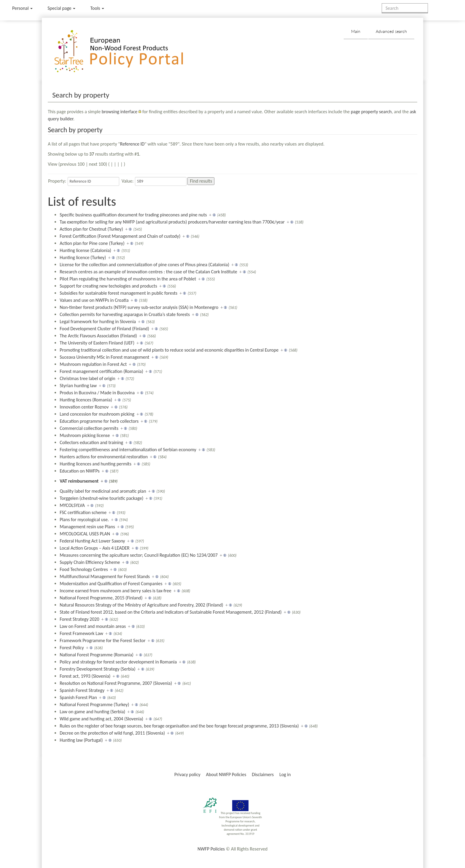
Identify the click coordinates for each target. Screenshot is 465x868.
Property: (57, 181)
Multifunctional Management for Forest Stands (105, 576)
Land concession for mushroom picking (97, 414)
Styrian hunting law (78, 386)
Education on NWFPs (80, 471)
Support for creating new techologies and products (108, 286)
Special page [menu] (61, 8)
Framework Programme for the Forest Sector (103, 640)
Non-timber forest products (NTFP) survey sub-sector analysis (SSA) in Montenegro (139, 307)
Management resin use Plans (87, 527)
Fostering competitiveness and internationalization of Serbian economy (128, 450)
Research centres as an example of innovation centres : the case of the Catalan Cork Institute (148, 272)
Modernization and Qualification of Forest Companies (111, 584)
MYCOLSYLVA (72, 505)
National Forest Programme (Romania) (97, 655)
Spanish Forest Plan (78, 697)
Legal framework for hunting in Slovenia (98, 321)
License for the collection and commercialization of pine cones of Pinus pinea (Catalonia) (144, 265)
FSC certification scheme (83, 512)
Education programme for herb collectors (99, 421)
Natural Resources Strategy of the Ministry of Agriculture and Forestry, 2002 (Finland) (141, 605)
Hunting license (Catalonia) (85, 250)
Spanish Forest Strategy (82, 690)
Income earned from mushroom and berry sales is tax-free (116, 591)
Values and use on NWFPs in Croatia (94, 300)
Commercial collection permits (89, 428)
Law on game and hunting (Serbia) (92, 712)
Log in (285, 774)
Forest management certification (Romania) (101, 371)
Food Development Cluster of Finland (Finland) (104, 329)
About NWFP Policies (226, 774)
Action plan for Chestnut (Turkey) (91, 229)
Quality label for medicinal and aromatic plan (103, 491)
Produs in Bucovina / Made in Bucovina (97, 393)
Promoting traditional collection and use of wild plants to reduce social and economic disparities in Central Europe (169, 350)
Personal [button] (22, 8)
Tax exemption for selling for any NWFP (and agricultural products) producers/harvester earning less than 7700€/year (172, 222)
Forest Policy (72, 648)
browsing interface (120, 112)
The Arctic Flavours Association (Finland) (98, 336)
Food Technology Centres (84, 569)
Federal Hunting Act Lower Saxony (92, 541)
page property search (371, 112)
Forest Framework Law (81, 633)
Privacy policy (187, 774)
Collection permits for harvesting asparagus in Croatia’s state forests (125, 314)
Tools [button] (97, 8)
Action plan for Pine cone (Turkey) (92, 243)
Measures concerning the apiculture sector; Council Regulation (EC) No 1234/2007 (139, 555)
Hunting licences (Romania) (86, 400)
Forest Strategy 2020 (79, 619)
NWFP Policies (211, 849)
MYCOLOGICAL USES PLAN (85, 534)
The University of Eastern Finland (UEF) (97, 343)
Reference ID (132, 144)
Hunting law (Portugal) (81, 740)
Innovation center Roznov (84, 407)
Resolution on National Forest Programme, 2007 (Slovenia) (116, 683)
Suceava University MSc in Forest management (104, 357)
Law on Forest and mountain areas (93, 626)
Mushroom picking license (85, 435)
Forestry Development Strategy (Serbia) (97, 669)
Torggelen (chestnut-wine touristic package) (101, 498)
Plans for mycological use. (84, 520)
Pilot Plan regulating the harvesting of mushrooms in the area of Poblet (128, 279)
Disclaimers (263, 774)
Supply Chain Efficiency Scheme (90, 562)
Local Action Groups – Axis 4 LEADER (95, 548)
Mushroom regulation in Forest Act (93, 364)
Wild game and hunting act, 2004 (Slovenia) (101, 719)
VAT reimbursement (79, 481)
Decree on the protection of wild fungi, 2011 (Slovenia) (112, 733)
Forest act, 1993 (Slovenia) (85, 676)
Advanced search (391, 31)
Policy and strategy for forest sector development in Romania (118, 662)
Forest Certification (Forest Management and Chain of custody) (120, 236)
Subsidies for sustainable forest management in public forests (118, 293)
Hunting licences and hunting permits (95, 464)
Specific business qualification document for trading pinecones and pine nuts (133, 215)
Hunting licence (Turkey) (83, 257)
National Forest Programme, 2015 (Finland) (101, 598)
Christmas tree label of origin (87, 378)
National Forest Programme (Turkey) (94, 705)
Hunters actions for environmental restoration (104, 457)
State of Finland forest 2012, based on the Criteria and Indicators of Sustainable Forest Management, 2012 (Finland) (171, 612)
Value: (128, 181)
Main (356, 31)
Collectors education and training (91, 442)
